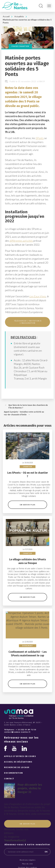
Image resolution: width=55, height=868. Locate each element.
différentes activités (21, 241)
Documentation (13, 761)
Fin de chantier (20, 46)
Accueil (6, 16)
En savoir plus (28, 501)
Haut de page (28, 862)
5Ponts (40, 138)
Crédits (27, 859)
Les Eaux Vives (38, 296)
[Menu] (49, 6)
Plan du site (28, 851)
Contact (9, 766)
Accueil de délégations (18, 749)
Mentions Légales (27, 848)
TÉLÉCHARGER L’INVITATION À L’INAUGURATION (27, 322)
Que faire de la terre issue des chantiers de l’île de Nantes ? (28, 406)
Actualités (19, 16)
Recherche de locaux (17, 755)
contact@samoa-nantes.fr (17, 720)
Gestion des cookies (28, 855)
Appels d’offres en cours (20, 744)
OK (46, 839)
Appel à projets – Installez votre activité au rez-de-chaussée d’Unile (24, 413)
